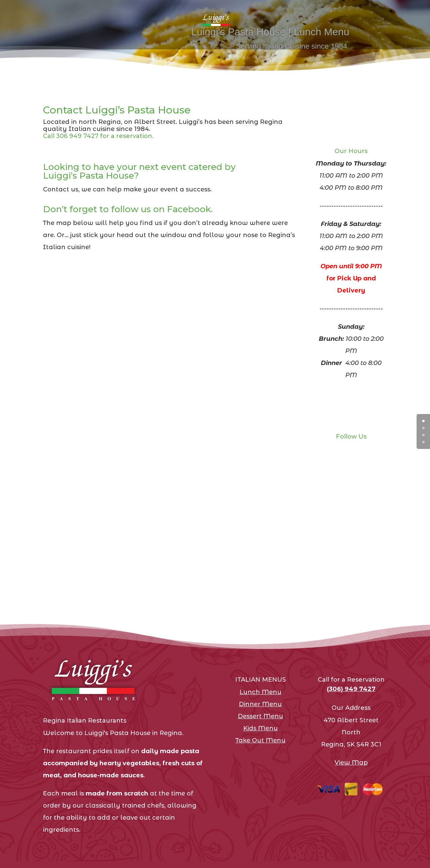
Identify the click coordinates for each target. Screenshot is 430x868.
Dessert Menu (261, 716)
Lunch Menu (261, 692)
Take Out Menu (261, 740)
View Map (351, 763)
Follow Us (351, 437)
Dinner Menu (260, 704)
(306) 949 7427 (351, 689)
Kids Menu (261, 728)
